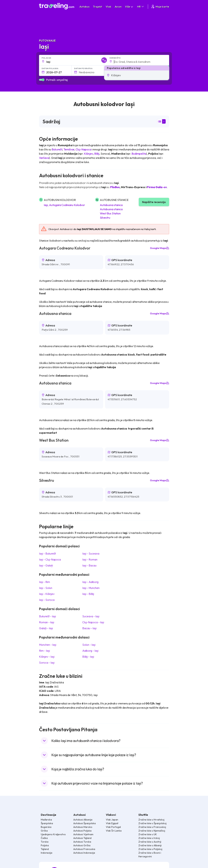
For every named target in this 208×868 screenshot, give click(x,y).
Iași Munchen (91, 588)
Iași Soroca (47, 600)
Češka (44, 838)
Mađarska (46, 820)
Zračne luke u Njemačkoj (152, 831)
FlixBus (115, 187)
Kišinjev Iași (47, 657)
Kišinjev (88, 154)
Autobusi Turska (82, 842)
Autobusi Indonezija (84, 853)
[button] (137, 75)
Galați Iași (46, 628)
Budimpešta (139, 154)
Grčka (44, 831)
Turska (45, 842)
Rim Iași (44, 651)
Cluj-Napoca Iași (93, 622)
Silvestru (105, 218)
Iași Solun (46, 588)
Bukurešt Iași (47, 616)
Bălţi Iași (88, 657)
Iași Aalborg (90, 582)
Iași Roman (90, 559)
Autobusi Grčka (82, 845)
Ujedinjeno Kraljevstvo (53, 834)
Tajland (45, 849)
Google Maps (160, 248)
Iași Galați (46, 565)
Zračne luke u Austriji (150, 842)
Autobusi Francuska (84, 849)
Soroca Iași (47, 663)
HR (141, 7)
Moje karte (160, 7)
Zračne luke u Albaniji (150, 845)
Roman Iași (47, 622)
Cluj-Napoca (83, 149)
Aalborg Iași (90, 651)
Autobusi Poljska (82, 831)
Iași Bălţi (88, 594)
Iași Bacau (89, 565)
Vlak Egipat (112, 823)
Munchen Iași (48, 645)
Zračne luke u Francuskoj (152, 827)
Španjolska (47, 823)
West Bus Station (110, 213)
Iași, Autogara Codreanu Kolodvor (64, 205)
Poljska (45, 845)
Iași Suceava (91, 553)
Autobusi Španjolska (84, 823)
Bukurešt (57, 149)
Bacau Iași (89, 628)
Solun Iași (89, 645)
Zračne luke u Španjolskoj (152, 823)
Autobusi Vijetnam (83, 834)
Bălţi (97, 154)
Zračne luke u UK (148, 834)
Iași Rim (44, 582)
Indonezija (47, 853)
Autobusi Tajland (82, 838)
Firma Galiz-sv (157, 187)
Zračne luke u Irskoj (149, 838)
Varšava (44, 158)
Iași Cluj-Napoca (50, 559)
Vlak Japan (112, 820)
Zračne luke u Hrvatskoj (151, 820)
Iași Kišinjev (47, 594)
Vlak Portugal (113, 827)
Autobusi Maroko (83, 827)
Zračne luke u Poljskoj (150, 849)
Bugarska (46, 827)
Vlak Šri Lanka (114, 831)
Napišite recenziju (154, 202)
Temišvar (69, 149)
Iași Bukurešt (47, 553)
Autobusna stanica (111, 205)
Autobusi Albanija (83, 820)
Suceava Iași (91, 616)
